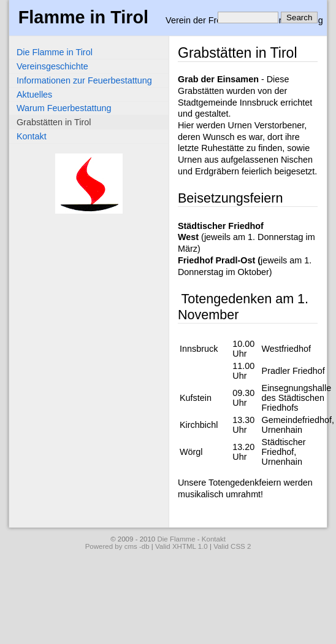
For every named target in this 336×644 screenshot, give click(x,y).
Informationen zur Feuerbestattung (84, 80)
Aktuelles (34, 95)
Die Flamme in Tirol (55, 52)
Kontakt (32, 136)
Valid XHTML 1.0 (181, 546)
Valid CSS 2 (232, 546)
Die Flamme (176, 539)
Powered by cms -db (117, 546)
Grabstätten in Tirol (54, 122)
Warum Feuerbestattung (64, 108)
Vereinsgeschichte (52, 66)
